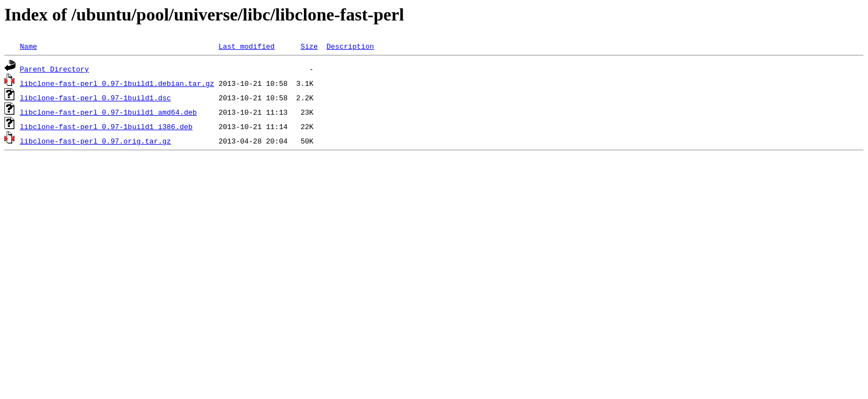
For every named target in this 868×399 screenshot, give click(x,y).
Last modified (247, 46)
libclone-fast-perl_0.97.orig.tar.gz (95, 141)
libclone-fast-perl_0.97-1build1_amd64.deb (108, 112)
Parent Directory (55, 69)
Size (309, 46)
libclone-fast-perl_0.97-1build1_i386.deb (106, 126)
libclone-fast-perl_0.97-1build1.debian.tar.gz (117, 83)
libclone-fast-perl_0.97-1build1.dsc (95, 98)
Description (350, 46)
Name (29, 46)
